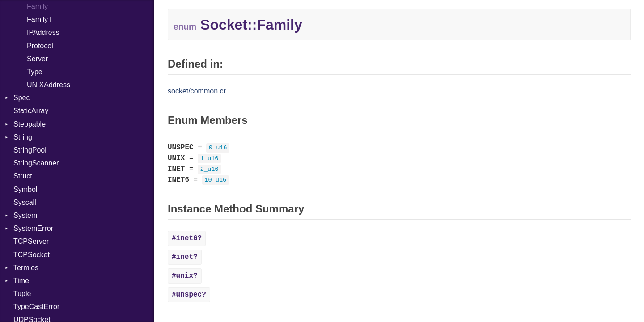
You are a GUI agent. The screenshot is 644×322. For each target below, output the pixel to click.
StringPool (30, 150)
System (25, 215)
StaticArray (31, 111)
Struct (23, 176)
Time (21, 281)
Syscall (25, 202)
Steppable (30, 124)
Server (37, 59)
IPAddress (43, 32)
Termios (26, 268)
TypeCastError (36, 307)
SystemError (33, 228)
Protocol (40, 46)
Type (35, 72)
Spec (21, 98)
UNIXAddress (49, 85)
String (23, 137)
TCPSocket (32, 255)
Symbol (25, 189)
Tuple (22, 294)
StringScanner (36, 163)
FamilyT (40, 19)
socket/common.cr (197, 91)
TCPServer (31, 241)
